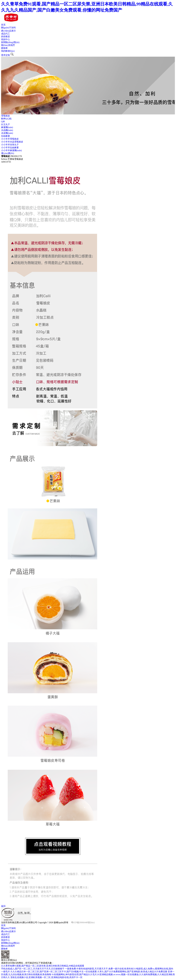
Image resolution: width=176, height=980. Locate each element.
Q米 (3, 122)
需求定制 (5, 55)
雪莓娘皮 (5, 116)
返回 (3, 906)
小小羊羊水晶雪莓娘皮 (12, 142)
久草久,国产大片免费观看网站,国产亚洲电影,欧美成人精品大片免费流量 (132, 972)
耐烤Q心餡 (6, 119)
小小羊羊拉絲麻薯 (10, 147)
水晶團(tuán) (7, 130)
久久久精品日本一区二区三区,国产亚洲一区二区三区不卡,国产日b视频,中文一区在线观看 (54, 972)
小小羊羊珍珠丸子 (10, 145)
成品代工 (5, 34)
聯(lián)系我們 (8, 45)
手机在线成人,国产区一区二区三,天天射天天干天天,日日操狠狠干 (33, 969)
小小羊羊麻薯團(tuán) (11, 150)
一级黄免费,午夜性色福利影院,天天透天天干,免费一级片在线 (94, 969)
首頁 (3, 25)
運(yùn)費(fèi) (8, 153)
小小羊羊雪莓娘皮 (10, 139)
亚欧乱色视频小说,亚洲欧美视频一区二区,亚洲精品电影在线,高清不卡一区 (46, 977)
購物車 (4, 48)
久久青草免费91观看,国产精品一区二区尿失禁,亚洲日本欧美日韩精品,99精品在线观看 (43, 966)
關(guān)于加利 (8, 28)
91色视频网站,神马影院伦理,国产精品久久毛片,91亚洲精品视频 (82, 974)
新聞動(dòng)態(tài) (10, 42)
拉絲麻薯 (5, 136)
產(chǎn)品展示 (8, 31)
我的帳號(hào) (8, 51)
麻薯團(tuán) (7, 127)
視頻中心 (5, 39)
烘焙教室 (5, 37)
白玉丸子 (5, 124)
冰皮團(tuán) (7, 133)
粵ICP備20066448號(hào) (83, 922)
